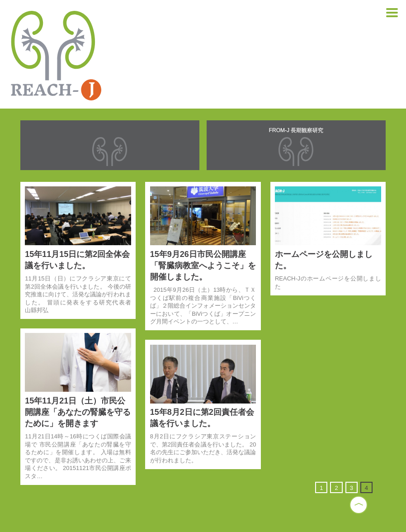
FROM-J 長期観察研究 (296, 130)
